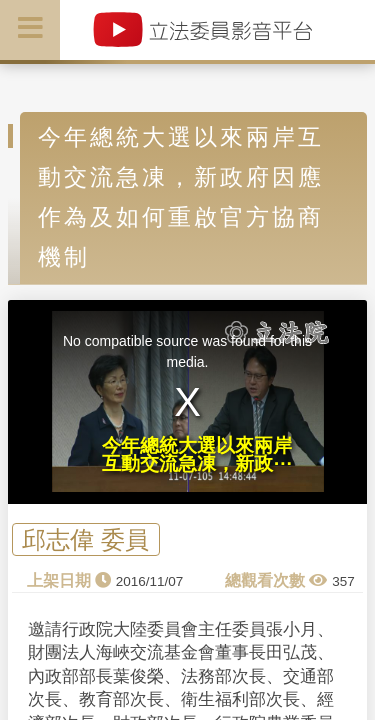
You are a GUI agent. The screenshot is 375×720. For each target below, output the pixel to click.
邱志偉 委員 (85, 539)
